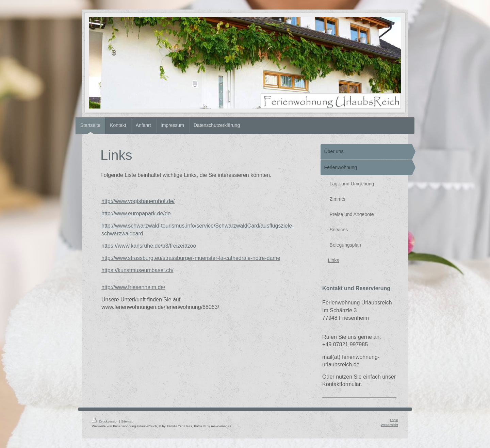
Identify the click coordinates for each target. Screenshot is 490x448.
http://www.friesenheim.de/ (133, 287)
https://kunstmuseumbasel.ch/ (137, 270)
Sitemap (127, 421)
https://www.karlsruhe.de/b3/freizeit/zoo (149, 246)
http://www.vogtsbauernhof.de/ (138, 201)
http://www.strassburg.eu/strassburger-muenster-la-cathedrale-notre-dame (191, 258)
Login (394, 420)
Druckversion (106, 421)
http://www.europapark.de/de (136, 213)
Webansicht (389, 425)
